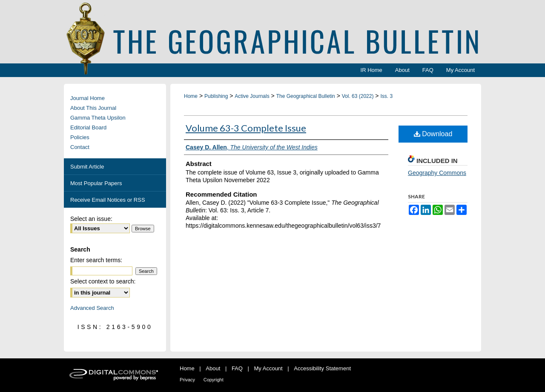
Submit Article (87, 167)
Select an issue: (91, 219)
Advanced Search (92, 308)
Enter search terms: (96, 260)
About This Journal (93, 108)
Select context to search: (103, 281)
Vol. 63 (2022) (358, 96)
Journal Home (87, 98)
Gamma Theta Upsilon (98, 118)
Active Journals (252, 96)
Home (191, 96)
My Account (268, 368)
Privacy (187, 380)
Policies (80, 137)
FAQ (237, 368)
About (213, 368)
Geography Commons (437, 173)
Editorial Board (88, 127)
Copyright (214, 380)
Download (433, 134)
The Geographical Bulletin (306, 96)
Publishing (216, 96)
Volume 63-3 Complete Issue (246, 128)
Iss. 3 (386, 96)
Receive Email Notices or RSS (108, 200)
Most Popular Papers (96, 183)
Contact (80, 147)
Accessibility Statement (322, 368)
